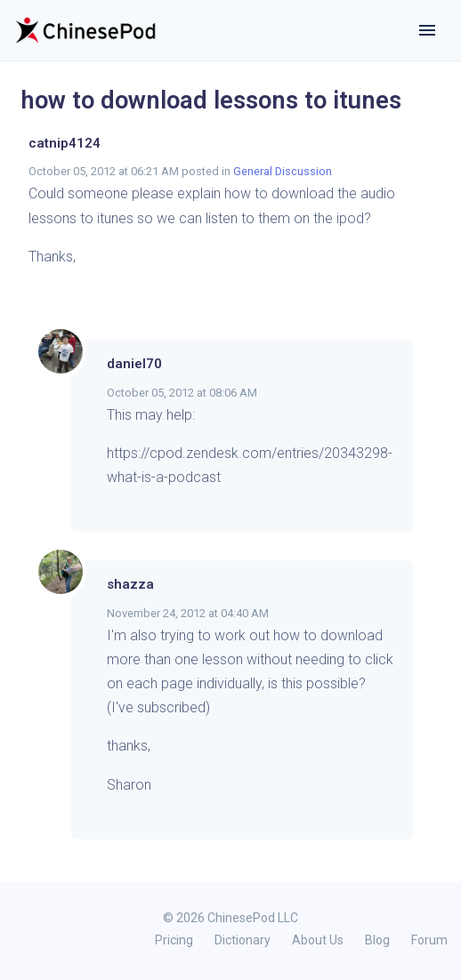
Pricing (174, 940)
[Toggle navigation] (427, 30)
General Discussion (283, 171)
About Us (318, 940)
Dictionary (243, 940)
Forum (429, 940)
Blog (377, 940)
